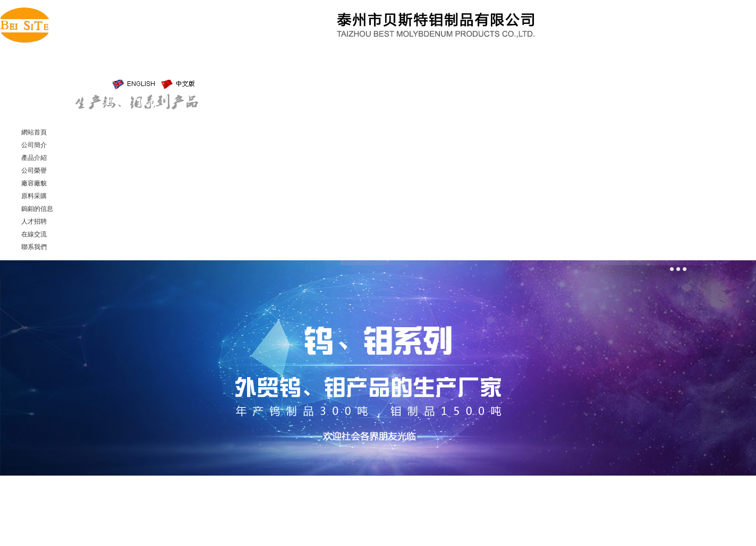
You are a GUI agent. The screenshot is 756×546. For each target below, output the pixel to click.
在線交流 (34, 234)
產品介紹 (34, 158)
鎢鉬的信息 (37, 209)
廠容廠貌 (34, 183)
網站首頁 (34, 132)
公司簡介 (34, 145)
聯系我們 (34, 247)
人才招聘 (34, 221)
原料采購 (34, 196)
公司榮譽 (34, 170)
